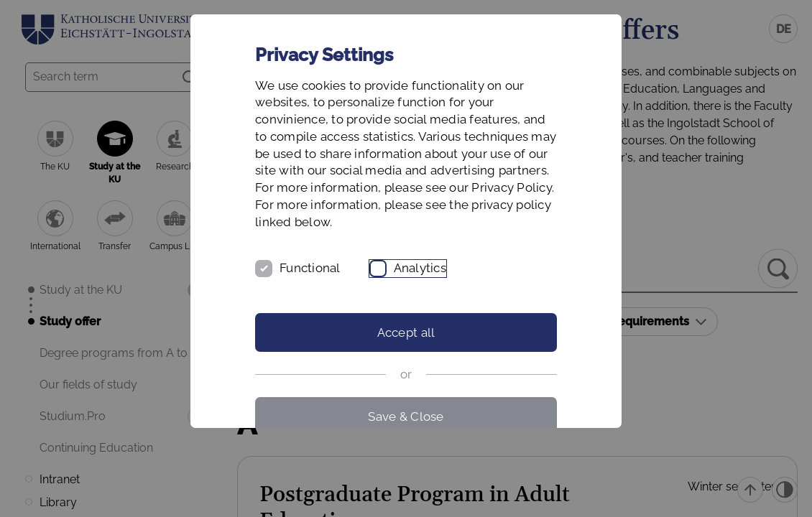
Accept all (406, 332)
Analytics (420, 268)
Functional (310, 268)
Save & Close (406, 416)
